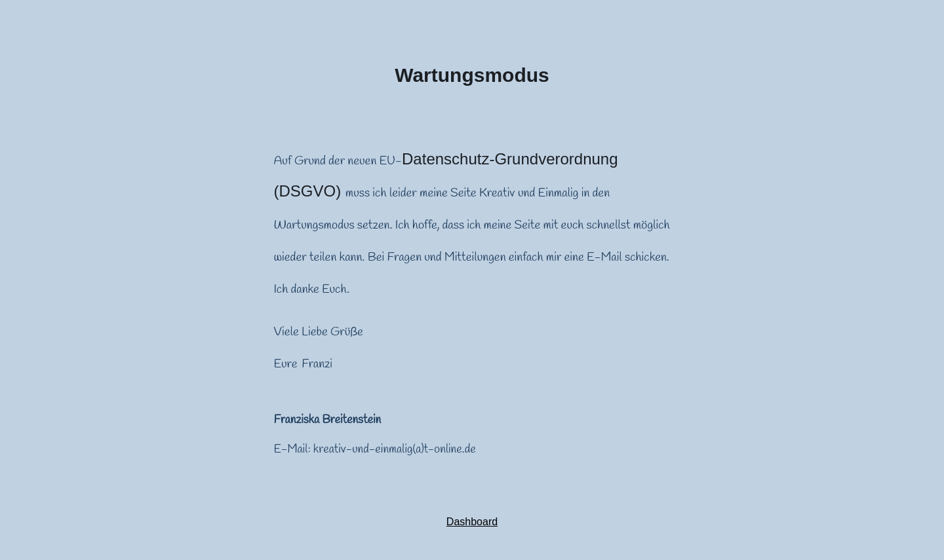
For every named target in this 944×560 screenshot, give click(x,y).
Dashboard (472, 522)
